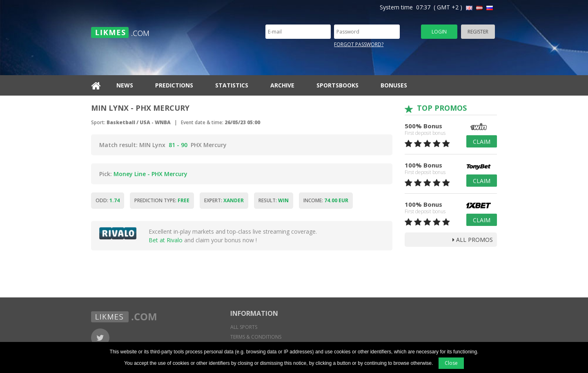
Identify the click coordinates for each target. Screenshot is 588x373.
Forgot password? (359, 44)
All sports (244, 327)
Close (451, 363)
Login (439, 32)
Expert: (224, 200)
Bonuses (394, 85)
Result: (274, 200)
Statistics (232, 85)
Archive (282, 85)
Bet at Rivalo (166, 240)
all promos (473, 240)
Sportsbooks (337, 85)
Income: (326, 200)
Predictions (174, 85)
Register (478, 32)
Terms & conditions (256, 337)
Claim (482, 142)
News (125, 85)
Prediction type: (162, 200)
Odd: (108, 200)
